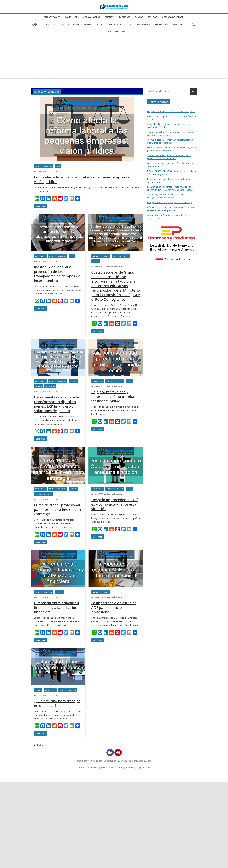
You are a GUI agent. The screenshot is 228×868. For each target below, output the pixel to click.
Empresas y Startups (80, 24)
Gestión (100, 24)
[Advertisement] (114, 57)
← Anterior (37, 745)
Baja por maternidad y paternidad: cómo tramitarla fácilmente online (115, 396)
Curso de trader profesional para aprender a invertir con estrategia (57, 509)
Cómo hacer (72, 17)
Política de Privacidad (112, 767)
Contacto (105, 32)
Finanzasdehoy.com (57, 171)
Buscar (193, 91)
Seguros (152, 17)
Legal (129, 24)
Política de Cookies (88, 767)
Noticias (177, 24)
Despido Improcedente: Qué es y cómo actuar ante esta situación (115, 504)
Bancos (139, 17)
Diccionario (122, 32)
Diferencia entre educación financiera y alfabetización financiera (56, 607)
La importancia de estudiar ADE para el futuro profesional (114, 607)
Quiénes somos (52, 17)
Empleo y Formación (44, 166)
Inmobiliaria (143, 24)
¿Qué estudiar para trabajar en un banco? (57, 703)
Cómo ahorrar (92, 17)
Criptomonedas (55, 24)
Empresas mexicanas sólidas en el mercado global (171, 111)
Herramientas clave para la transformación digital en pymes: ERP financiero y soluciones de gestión (56, 404)
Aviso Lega (132, 767)
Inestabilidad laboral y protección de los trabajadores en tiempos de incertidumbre (57, 274)
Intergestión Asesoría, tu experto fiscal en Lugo (169, 202)
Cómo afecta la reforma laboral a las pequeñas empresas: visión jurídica (82, 179)
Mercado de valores (173, 17)
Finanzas (110, 17)
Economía (125, 17)
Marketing (115, 24)
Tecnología (161, 24)
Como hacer (40, 256)
